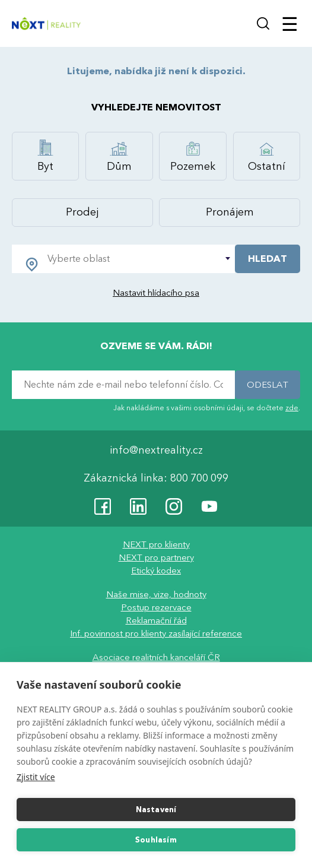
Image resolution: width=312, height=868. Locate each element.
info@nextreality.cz (156, 451)
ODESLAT (268, 385)
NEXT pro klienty (156, 545)
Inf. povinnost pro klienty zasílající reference (156, 634)
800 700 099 (199, 479)
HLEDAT (268, 259)
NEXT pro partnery (156, 558)
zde (292, 408)
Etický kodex (156, 571)
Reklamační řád (156, 621)
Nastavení (156, 810)
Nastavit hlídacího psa (156, 293)
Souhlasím (156, 840)
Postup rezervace (156, 608)
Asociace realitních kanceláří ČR (156, 658)
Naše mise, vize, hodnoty (156, 595)
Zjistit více (36, 777)
